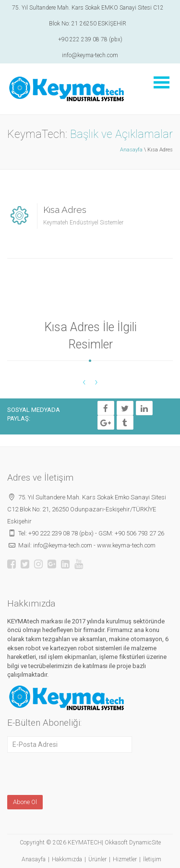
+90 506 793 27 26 (139, 533)
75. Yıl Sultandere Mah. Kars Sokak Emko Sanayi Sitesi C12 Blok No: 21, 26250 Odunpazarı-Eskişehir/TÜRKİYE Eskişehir (87, 509)
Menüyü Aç (161, 82)
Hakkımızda (67, 859)
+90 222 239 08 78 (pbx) (90, 39)
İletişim (152, 859)
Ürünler (97, 859)
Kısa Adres (65, 210)
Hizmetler (125, 859)
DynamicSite (145, 843)
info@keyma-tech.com (90, 55)
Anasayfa (131, 150)
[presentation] (69, 773)
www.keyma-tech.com (126, 545)
